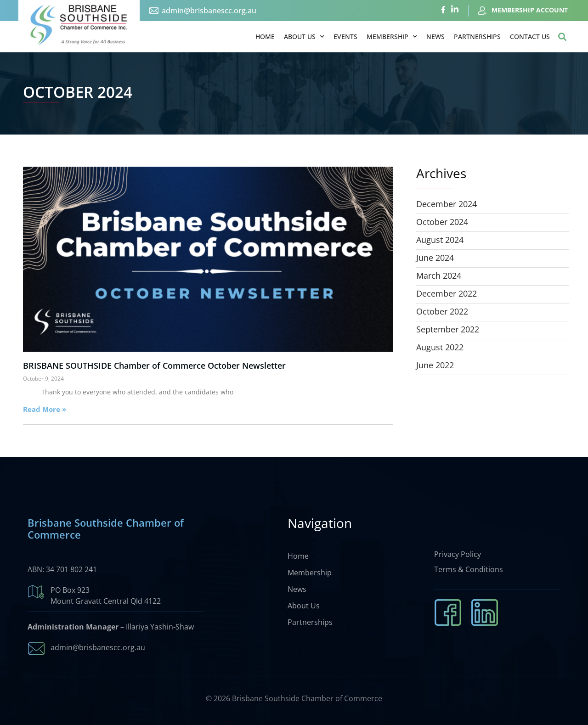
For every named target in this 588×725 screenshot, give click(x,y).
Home (265, 37)
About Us (304, 37)
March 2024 (439, 275)
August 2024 (440, 240)
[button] (562, 37)
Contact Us (530, 37)
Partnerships (477, 37)
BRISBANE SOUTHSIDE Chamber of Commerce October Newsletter (154, 365)
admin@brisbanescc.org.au (209, 11)
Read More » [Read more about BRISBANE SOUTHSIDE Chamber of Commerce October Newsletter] (45, 409)
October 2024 (442, 222)
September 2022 (448, 329)
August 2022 (440, 347)
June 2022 (435, 365)
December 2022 (447, 293)
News (435, 37)
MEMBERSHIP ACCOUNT (530, 10)
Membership (392, 37)
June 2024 (435, 258)
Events (345, 37)
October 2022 (442, 311)
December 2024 (447, 204)
